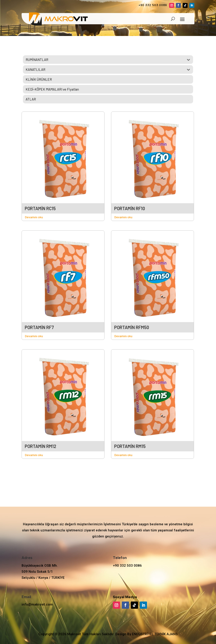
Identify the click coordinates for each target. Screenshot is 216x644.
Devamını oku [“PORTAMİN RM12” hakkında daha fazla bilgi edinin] (34, 455)
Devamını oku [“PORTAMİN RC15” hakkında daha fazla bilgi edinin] (34, 217)
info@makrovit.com (37, 604)
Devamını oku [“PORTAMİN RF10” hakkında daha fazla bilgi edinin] (123, 217)
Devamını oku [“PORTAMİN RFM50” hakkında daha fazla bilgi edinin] (123, 336)
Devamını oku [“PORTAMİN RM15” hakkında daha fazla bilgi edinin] (123, 455)
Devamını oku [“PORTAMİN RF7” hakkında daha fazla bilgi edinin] (34, 336)
